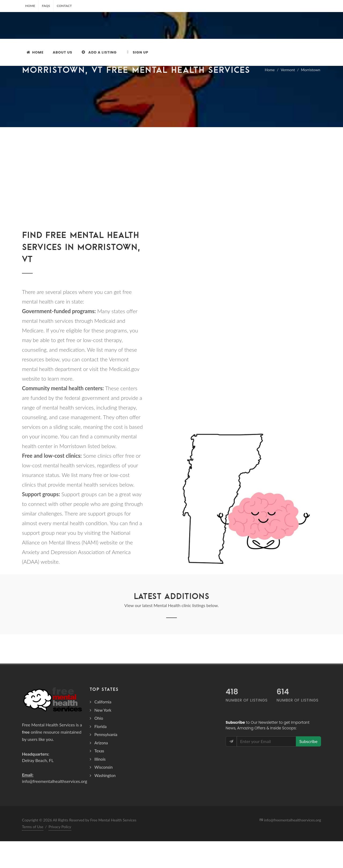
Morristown (311, 96)
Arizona (101, 770)
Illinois (100, 786)
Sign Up (137, 52)
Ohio (99, 745)
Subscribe (308, 768)
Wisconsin (103, 794)
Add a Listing (99, 52)
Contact (64, 6)
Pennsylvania (106, 761)
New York (103, 737)
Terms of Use (33, 853)
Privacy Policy (60, 853)
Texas (99, 778)
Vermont (288, 96)
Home (30, 6)
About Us (63, 52)
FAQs (46, 6)
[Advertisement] (171, 194)
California (103, 729)
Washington (105, 802)
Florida (100, 753)
